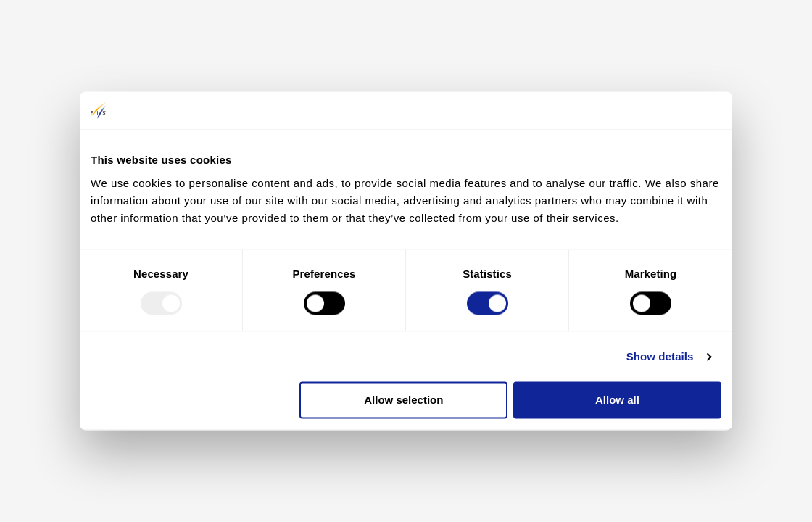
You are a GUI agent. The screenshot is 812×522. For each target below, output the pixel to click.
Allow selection (403, 401)
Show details (660, 356)
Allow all (617, 401)
